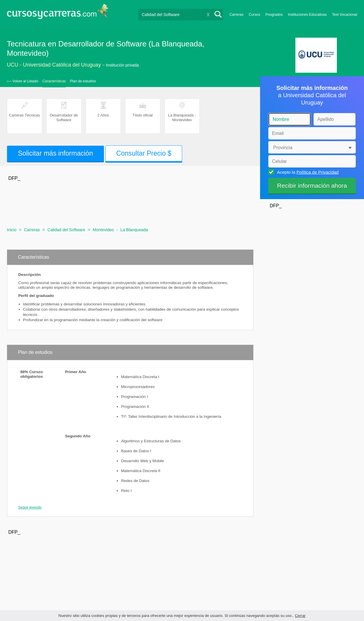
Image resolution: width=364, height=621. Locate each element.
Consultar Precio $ (144, 153)
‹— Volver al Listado (23, 81)
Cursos (254, 15)
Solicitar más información (56, 153)
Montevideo (103, 230)
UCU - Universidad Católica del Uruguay (54, 65)
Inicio (12, 230)
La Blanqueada (134, 230)
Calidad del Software (66, 230)
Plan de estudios (83, 81)
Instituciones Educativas (307, 15)
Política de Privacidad (318, 172)
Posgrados (274, 15)
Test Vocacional (344, 15)
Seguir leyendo (30, 507)
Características (54, 81)
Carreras (236, 15)
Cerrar (300, 616)
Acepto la (307, 172)
